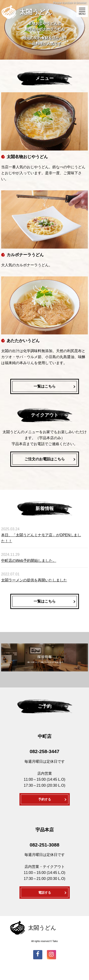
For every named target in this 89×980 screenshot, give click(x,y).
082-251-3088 (45, 845)
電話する (45, 893)
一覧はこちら (45, 386)
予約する (45, 799)
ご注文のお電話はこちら (45, 459)
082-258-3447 (45, 751)
